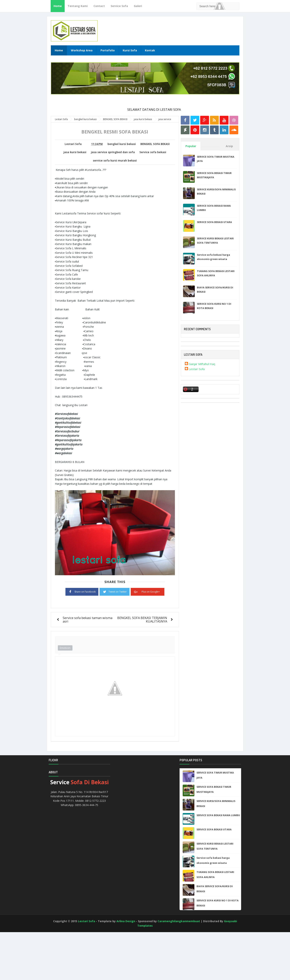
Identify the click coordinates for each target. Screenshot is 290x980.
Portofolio (108, 50)
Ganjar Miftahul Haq (202, 364)
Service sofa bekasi (153, 152)
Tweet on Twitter (115, 591)
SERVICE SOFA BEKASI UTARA (214, 222)
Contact (99, 6)
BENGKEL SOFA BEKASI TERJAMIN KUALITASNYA (142, 620)
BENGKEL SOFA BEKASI (155, 144)
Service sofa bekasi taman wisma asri (88, 620)
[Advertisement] (18, 964)
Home (58, 6)
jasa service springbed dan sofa (113, 152)
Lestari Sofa (197, 369)
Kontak (150, 50)
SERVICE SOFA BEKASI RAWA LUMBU (218, 815)
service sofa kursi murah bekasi (115, 161)
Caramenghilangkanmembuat (179, 921)
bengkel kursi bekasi (122, 144)
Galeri (138, 6)
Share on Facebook (82, 591)
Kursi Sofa (130, 50)
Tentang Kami (78, 6)
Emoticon (65, 648)
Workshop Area (82, 50)
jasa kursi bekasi (75, 152)
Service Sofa (119, 6)
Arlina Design (126, 921)
